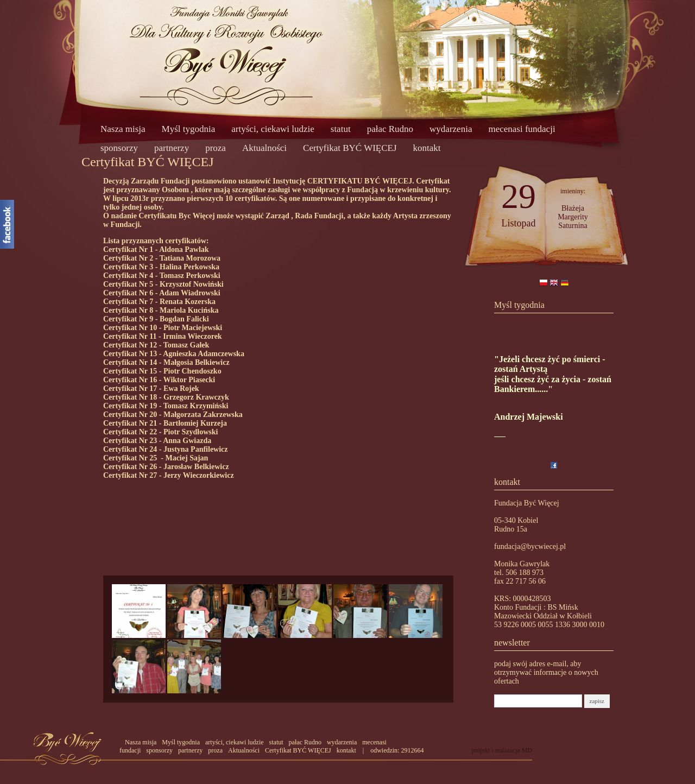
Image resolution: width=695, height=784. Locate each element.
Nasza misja (123, 129)
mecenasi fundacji (522, 129)
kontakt (427, 148)
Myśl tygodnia (189, 129)
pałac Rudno (390, 129)
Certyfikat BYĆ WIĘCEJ (350, 148)
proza (216, 148)
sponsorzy (119, 148)
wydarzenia (451, 129)
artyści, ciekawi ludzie (273, 129)
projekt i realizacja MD (502, 750)
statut (341, 129)
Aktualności (264, 148)
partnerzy (172, 148)
